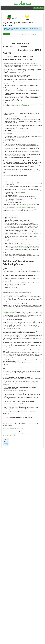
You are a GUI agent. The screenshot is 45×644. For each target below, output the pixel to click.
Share (7, 442)
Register (36, 8)
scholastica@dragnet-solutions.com (14, 428)
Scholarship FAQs (9, 37)
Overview (7, 34)
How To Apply (32, 34)
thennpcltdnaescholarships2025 (33, 245)
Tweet (7, 445)
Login (41, 8)
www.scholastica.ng (13, 222)
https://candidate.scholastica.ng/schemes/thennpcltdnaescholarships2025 (25, 104)
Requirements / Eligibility (19, 34)
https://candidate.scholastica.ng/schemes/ (16, 245)
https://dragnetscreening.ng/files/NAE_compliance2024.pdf (22, 207)
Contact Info (19, 37)
